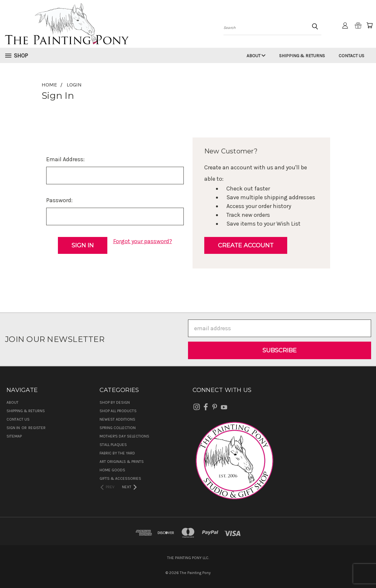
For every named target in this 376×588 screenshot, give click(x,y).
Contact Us (351, 56)
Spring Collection (118, 428)
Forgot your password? (143, 241)
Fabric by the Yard (117, 453)
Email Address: (65, 159)
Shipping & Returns (302, 56)
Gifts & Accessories (120, 478)
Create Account (246, 245)
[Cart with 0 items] (369, 25)
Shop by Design (115, 402)
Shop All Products (118, 411)
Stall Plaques (113, 445)
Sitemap (14, 436)
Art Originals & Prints (122, 462)
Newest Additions (117, 419)
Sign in (14, 428)
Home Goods (112, 470)
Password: (59, 200)
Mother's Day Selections (124, 436)
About (256, 56)
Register (37, 428)
